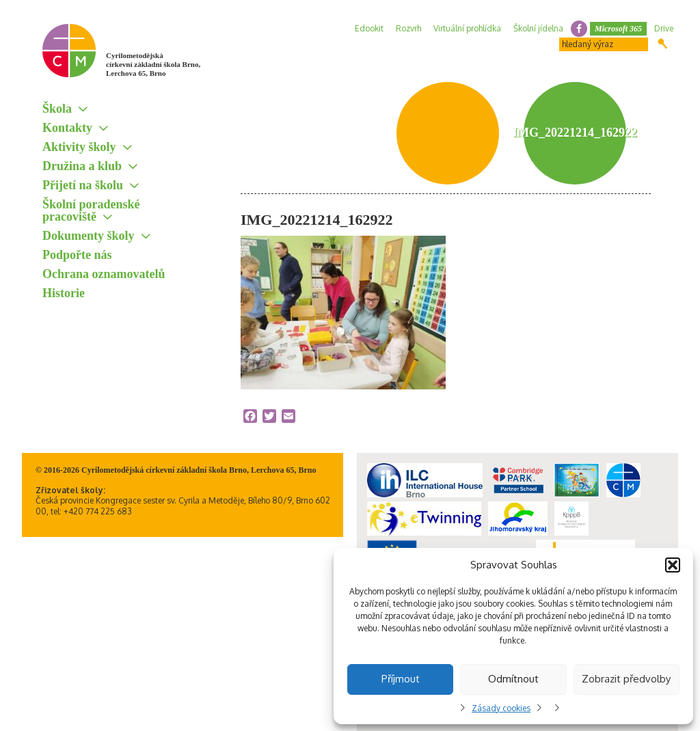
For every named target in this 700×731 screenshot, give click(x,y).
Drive (664, 28)
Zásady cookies (501, 708)
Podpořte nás (77, 255)
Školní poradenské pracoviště (91, 210)
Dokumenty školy (89, 236)
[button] (673, 565)
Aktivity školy (79, 147)
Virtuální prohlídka (467, 28)
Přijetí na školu (83, 185)
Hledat (663, 44)
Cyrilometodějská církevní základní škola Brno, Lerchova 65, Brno (153, 64)
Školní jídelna (538, 28)
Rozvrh (408, 28)
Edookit (369, 28)
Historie (64, 293)
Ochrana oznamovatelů (104, 274)
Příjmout (401, 679)
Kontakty (67, 128)
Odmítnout (513, 679)
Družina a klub (82, 166)
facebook (579, 29)
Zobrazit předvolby (626, 679)
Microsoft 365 (618, 29)
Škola (57, 109)
